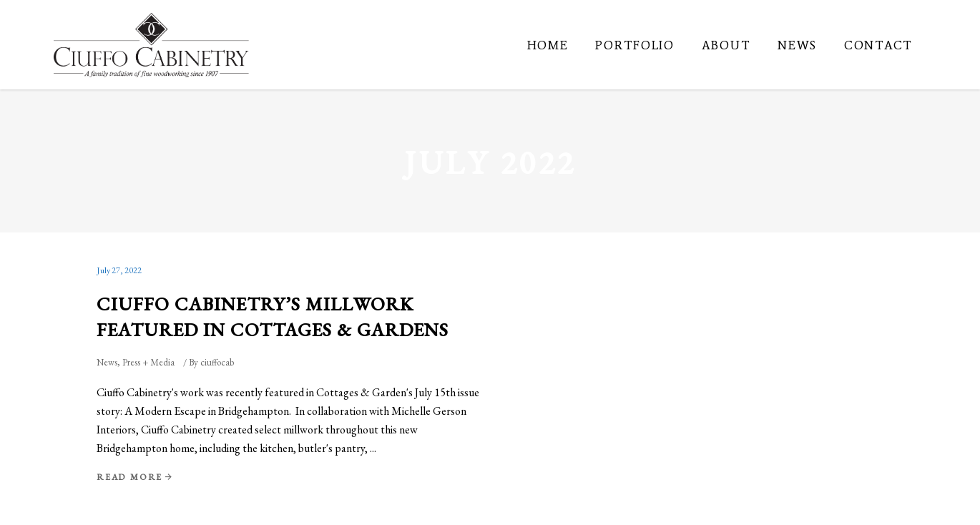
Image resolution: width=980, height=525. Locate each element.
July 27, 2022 (119, 270)
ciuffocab (217, 362)
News (107, 362)
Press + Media (148, 362)
